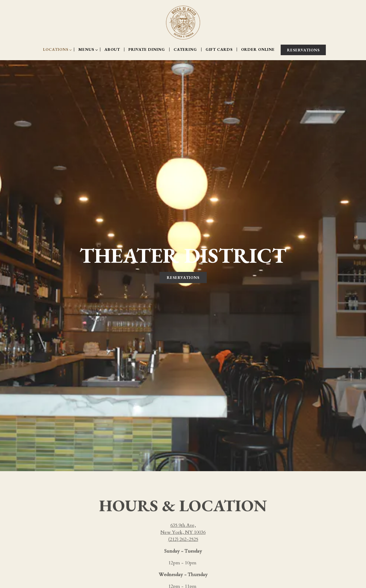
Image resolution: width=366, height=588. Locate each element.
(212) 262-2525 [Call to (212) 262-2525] (183, 528)
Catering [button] (185, 50)
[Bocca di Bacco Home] (183, 22)
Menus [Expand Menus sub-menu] (88, 50)
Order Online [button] (258, 50)
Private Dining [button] (147, 50)
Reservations (183, 271)
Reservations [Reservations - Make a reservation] (303, 50)
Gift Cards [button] (219, 50)
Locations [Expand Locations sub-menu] (57, 50)
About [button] (112, 50)
